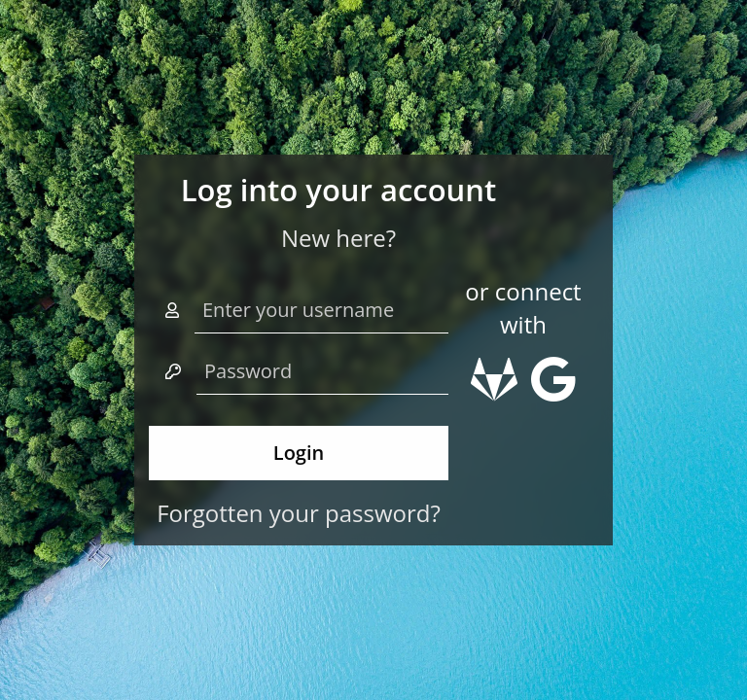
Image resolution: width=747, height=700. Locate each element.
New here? (338, 238)
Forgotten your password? (299, 513)
